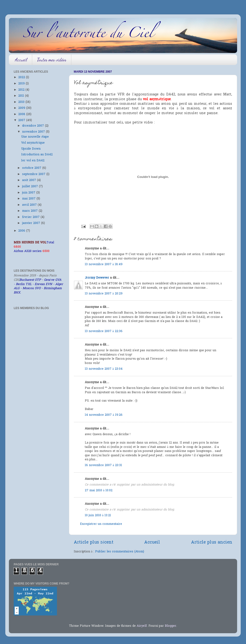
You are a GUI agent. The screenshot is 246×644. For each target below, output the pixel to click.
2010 (22, 102)
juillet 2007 (31, 187)
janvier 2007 (32, 223)
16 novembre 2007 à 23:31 (103, 465)
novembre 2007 (34, 132)
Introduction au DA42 (37, 155)
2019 (22, 84)
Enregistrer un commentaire (101, 524)
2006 (22, 231)
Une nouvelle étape (35, 137)
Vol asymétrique (33, 143)
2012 (22, 90)
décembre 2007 (34, 126)
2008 (22, 114)
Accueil (21, 60)
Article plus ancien (212, 543)
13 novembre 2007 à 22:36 (104, 331)
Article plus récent (94, 543)
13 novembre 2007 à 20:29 (104, 294)
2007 (22, 120)
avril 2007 (30, 205)
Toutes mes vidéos (52, 60)
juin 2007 (29, 193)
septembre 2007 (34, 174)
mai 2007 (29, 199)
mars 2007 (30, 211)
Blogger (171, 626)
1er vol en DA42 (33, 161)
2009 (22, 108)
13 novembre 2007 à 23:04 (104, 369)
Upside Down (31, 149)
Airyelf (142, 626)
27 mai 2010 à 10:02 (99, 491)
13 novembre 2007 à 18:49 (104, 264)
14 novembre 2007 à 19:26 (104, 415)
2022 (22, 77)
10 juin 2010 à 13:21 (98, 515)
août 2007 (30, 180)
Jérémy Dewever (97, 278)
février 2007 (31, 217)
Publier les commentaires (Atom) (120, 552)
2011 (22, 96)
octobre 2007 (32, 168)
